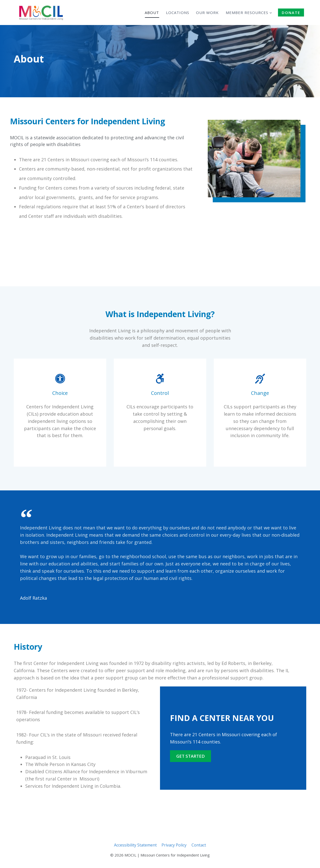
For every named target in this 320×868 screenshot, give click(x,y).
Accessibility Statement (135, 845)
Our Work (207, 13)
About (152, 13)
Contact (199, 845)
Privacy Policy (174, 845)
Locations (178, 13)
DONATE (291, 13)
